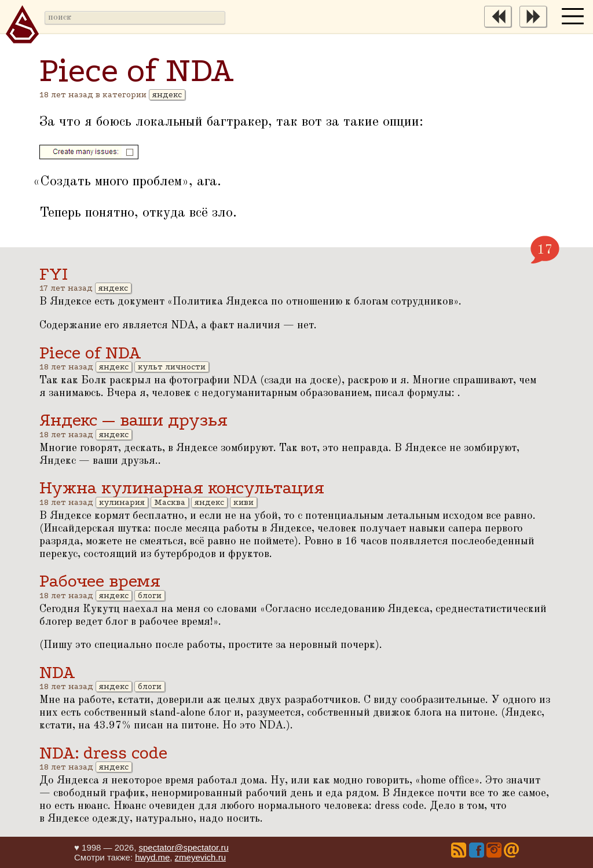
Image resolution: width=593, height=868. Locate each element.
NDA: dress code (103, 753)
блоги (150, 596)
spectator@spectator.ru (183, 847)
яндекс (167, 95)
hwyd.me (152, 857)
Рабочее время (100, 581)
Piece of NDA (90, 353)
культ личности (172, 367)
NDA (57, 673)
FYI (54, 274)
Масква (170, 502)
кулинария (122, 502)
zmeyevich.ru (200, 857)
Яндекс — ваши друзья (133, 420)
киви (244, 502)
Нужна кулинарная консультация (182, 488)
